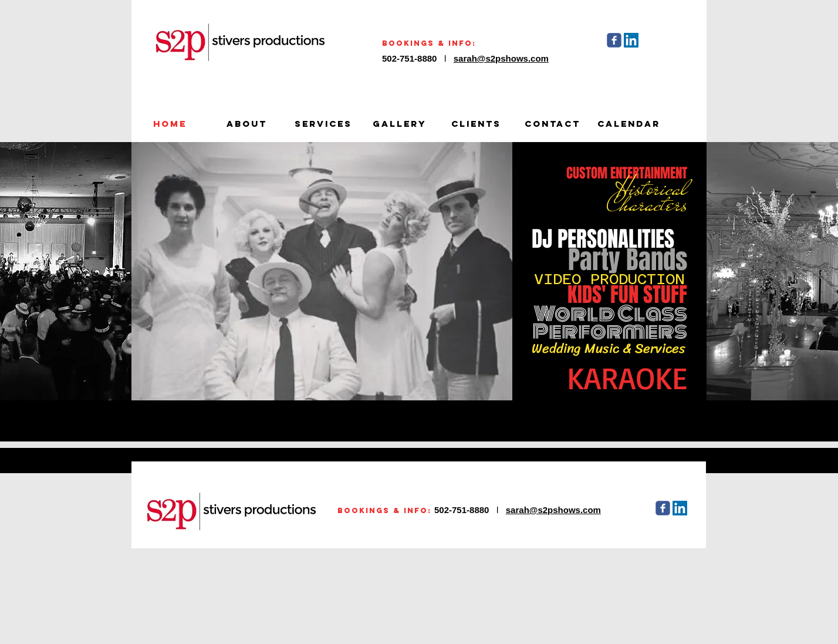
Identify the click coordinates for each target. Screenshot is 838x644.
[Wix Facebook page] (614, 40)
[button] (322, 271)
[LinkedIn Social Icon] (631, 40)
